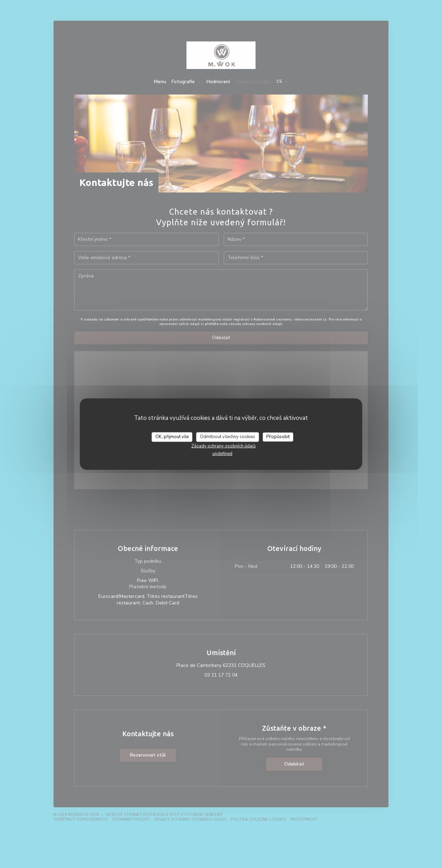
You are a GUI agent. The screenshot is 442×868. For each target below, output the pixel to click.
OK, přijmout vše (172, 437)
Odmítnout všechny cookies (228, 437)
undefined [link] (222, 453)
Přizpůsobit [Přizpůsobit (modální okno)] (278, 437)
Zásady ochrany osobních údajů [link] (223, 446)
